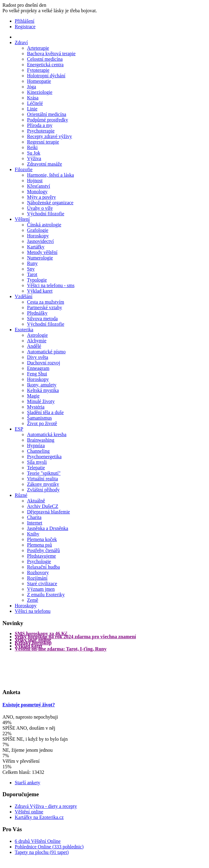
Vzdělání (24, 296)
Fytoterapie (38, 70)
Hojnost (35, 181)
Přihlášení (25, 21)
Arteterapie (38, 48)
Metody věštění (42, 252)
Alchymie (37, 341)
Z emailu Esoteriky (46, 595)
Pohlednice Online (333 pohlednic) (49, 847)
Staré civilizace (42, 584)
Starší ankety (27, 783)
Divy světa (38, 357)
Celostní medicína (45, 59)
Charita (34, 517)
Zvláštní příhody (43, 490)
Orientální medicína (47, 114)
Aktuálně (36, 501)
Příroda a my (40, 125)
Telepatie (36, 468)
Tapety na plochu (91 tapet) (42, 852)
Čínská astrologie (44, 225)
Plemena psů (39, 545)
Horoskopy (38, 236)
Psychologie (39, 561)
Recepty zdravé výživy (50, 136)
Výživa (34, 158)
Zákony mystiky (43, 484)
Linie (32, 109)
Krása (33, 98)
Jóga (31, 87)
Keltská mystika (43, 390)
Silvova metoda (42, 319)
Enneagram (38, 368)
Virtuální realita (43, 479)
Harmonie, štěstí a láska (50, 175)
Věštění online (29, 812)
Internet (35, 523)
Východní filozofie (46, 214)
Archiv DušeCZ (43, 506)
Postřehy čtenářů (43, 550)
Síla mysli (37, 462)
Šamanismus (39, 418)
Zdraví (21, 42)
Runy (32, 263)
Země (33, 600)
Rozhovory (38, 572)
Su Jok (34, 153)
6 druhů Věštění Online (38, 841)
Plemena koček (42, 539)
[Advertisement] (27, 669)
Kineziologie (40, 92)
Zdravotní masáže (45, 164)
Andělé (34, 346)
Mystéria (36, 407)
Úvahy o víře (40, 208)
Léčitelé (35, 103)
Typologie (37, 280)
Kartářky (36, 247)
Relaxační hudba (43, 567)
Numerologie (40, 258)
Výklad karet (40, 291)
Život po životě (42, 423)
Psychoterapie (41, 131)
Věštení (22, 219)
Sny (31, 269)
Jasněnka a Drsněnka (48, 528)
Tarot (32, 274)
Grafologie (38, 230)
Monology (37, 192)
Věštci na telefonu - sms (51, 285)
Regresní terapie (43, 142)
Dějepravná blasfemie (48, 512)
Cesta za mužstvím (46, 302)
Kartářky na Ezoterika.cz (39, 817)
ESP (19, 429)
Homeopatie (39, 81)
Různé (21, 495)
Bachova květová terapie (51, 54)
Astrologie (37, 335)
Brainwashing (41, 440)
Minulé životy (41, 401)
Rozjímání (37, 578)
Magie (33, 396)
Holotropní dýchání (46, 76)
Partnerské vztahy (45, 307)
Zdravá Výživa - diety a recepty (46, 806)
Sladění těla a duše (45, 412)
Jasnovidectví (40, 241)
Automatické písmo (46, 352)
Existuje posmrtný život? (29, 705)
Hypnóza (36, 446)
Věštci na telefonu (33, 611)
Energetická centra (45, 65)
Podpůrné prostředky (48, 120)
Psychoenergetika (44, 457)
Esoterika (24, 330)
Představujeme (41, 556)
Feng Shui (37, 374)
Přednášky (37, 313)
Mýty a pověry (41, 197)
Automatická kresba (47, 434)
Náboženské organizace (50, 203)
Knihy (33, 534)
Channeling (38, 451)
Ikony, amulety (42, 385)
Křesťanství (39, 186)
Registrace (25, 27)
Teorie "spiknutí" (44, 473)
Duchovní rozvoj (44, 363)
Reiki (32, 147)
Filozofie (24, 169)
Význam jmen (41, 589)
